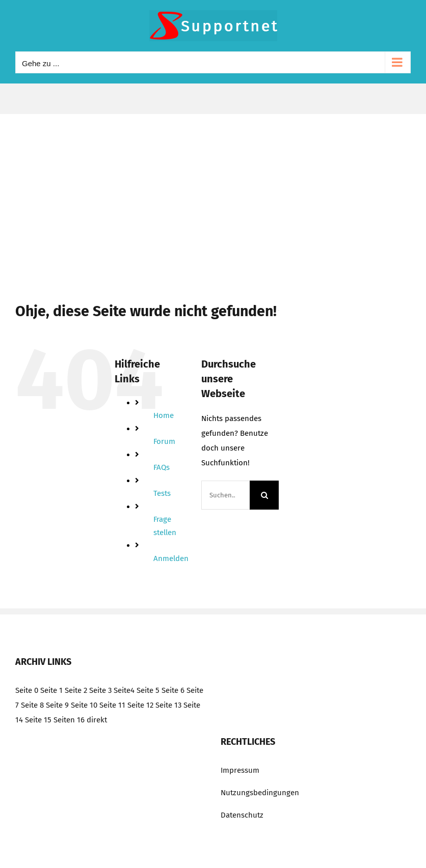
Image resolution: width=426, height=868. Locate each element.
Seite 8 (32, 705)
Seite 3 (100, 690)
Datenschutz (242, 815)
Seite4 (124, 690)
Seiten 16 (69, 720)
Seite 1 (51, 690)
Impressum (240, 770)
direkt (97, 720)
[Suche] (264, 495)
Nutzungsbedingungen (260, 793)
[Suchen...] (225, 495)
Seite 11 (112, 705)
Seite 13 (168, 705)
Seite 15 (38, 720)
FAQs (162, 467)
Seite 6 (173, 690)
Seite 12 (140, 705)
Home (164, 415)
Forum (164, 441)
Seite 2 (76, 690)
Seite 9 (57, 705)
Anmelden (171, 558)
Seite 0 (27, 690)
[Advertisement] (213, 190)
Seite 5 (148, 690)
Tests (162, 493)
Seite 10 (84, 705)
